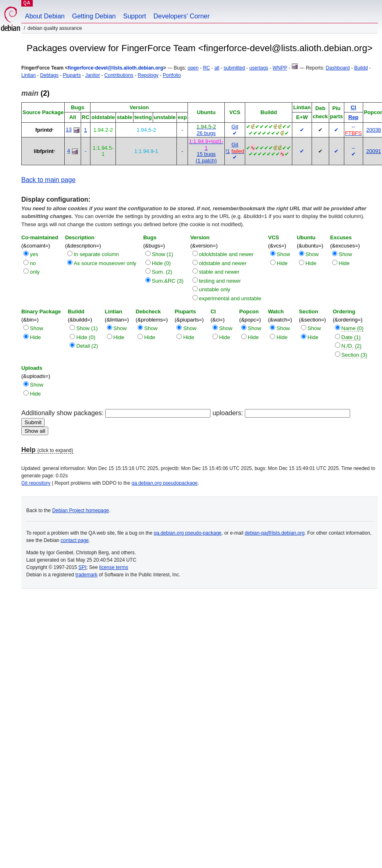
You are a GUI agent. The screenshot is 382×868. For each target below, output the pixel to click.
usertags (259, 68)
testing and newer (220, 281)
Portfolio (172, 75)
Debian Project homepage (80, 510)
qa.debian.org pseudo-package (188, 533)
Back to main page (49, 180)
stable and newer (219, 272)
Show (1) (163, 254)
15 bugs (206, 154)
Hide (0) (161, 263)
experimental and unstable (230, 298)
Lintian (28, 75)
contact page (75, 540)
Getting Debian (94, 16)
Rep (354, 117)
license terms (114, 567)
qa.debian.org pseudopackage (164, 483)
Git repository (36, 483)
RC (207, 68)
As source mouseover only (105, 263)
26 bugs (206, 133)
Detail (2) (87, 346)
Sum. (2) (162, 272)
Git (235, 127)
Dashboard (338, 68)
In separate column (96, 254)
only (35, 272)
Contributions (119, 75)
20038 (373, 130)
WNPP (280, 68)
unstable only (215, 289)
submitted (234, 68)
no (33, 263)
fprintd (44, 130)
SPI (83, 567)
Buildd (361, 68)
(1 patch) (206, 161)
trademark (86, 575)
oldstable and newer (223, 263)
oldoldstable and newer (226, 254)
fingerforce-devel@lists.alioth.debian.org (115, 68)
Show (284, 254)
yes (34, 254)
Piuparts (72, 75)
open (193, 68)
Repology (148, 75)
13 (68, 129)
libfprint (44, 151)
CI (354, 107)
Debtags (49, 75)
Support (135, 16)
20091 (373, 151)
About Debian (45, 16)
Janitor (93, 75)
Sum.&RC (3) (168, 281)
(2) (35, 93)
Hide (282, 263)
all (217, 68)
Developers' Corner (182, 16)
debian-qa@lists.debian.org (275, 533)
